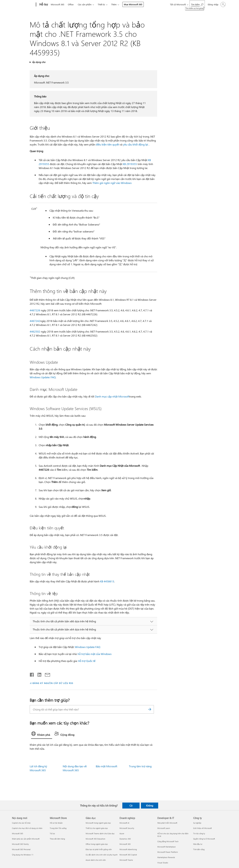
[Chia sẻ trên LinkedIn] (38, 674)
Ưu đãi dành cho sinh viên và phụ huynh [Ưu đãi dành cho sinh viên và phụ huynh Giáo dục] (102, 855)
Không (150, 806)
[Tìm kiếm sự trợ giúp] (197, 4)
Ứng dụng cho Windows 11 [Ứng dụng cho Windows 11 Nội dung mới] (23, 855)
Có (131, 806)
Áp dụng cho (39, 62)
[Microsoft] (23, 5)
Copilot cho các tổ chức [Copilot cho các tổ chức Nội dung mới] (21, 823)
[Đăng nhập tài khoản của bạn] (216, 4)
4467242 (35, 321)
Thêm (114, 4)
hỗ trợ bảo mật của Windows (95, 654)
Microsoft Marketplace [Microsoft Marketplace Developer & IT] (166, 847)
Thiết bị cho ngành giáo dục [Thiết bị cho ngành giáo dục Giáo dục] (97, 828)
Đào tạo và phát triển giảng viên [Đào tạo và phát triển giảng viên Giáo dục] (99, 849)
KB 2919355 (130, 164)
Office (71, 4)
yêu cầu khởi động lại (136, 144)
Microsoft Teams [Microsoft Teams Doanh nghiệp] (126, 860)
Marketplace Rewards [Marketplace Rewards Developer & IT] (166, 857)
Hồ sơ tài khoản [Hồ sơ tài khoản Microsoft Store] (56, 823)
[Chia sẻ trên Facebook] (32, 674)
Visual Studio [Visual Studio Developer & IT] (163, 863)
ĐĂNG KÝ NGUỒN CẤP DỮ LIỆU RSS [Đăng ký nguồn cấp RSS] (53, 683)
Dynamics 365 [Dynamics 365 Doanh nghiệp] (125, 839)
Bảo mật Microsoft (106, 766)
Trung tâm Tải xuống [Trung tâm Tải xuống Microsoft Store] (58, 828)
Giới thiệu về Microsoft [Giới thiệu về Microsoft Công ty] (202, 828)
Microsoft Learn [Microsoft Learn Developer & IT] (164, 828)
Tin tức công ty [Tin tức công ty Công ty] (199, 833)
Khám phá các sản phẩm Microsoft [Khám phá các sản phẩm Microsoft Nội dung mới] (26, 839)
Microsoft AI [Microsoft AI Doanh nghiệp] (124, 823)
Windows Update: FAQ (43, 377)
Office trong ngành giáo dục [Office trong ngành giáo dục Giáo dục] (97, 844)
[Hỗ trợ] (43, 5)
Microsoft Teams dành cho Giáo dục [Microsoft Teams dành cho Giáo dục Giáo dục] (100, 833)
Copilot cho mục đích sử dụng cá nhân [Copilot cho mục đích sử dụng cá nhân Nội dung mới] (27, 828)
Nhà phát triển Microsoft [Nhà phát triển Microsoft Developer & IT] (167, 823)
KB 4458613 (107, 581)
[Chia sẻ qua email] (46, 674)
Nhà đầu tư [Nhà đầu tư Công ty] (198, 844)
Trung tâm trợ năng (140, 766)
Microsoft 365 (58, 4)
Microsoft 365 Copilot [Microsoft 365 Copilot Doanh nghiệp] (128, 855)
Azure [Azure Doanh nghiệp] (122, 833)
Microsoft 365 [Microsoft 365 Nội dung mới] (18, 833)
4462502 (35, 331)
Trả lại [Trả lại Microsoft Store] (52, 833)
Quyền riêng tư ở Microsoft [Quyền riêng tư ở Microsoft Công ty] (204, 839)
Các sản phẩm (85, 4)
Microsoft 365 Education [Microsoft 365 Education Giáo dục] (95, 839)
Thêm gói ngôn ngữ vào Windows (112, 183)
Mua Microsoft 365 (133, 4)
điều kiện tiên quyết (107, 144)
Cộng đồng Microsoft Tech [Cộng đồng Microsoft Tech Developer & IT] (168, 841)
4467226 (35, 310)
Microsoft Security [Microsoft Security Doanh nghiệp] (127, 828)
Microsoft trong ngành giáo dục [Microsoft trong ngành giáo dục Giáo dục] (98, 823)
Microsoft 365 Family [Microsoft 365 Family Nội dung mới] (20, 844)
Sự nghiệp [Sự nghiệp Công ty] (197, 823)
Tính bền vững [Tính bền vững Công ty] (199, 849)
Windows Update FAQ (88, 647)
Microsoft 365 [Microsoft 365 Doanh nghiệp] (125, 844)
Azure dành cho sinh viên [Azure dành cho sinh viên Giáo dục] (96, 860)
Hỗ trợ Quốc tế (87, 661)
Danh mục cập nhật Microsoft (112, 396)
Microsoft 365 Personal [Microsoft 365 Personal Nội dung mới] (21, 849)
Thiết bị (101, 4)
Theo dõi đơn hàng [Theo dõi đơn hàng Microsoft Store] (57, 839)
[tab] (42, 734)
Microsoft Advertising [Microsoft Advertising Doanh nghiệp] (128, 849)
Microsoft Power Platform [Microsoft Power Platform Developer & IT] (168, 852)
